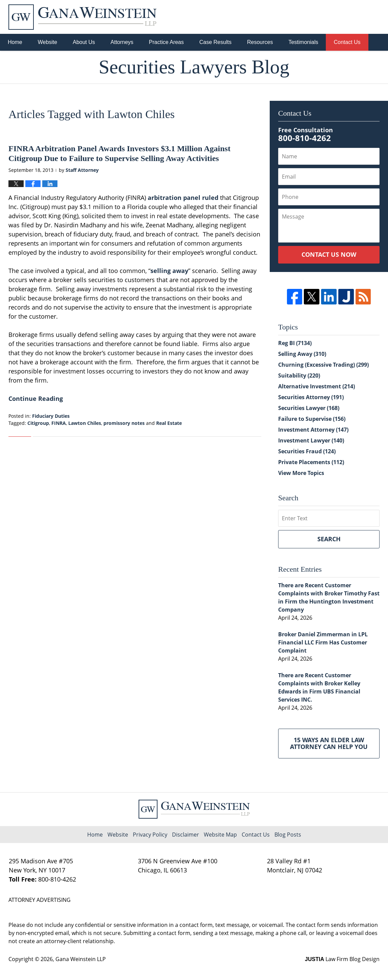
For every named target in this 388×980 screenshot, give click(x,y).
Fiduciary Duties (51, 416)
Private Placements (311, 462)
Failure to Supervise (312, 419)
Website (48, 42)
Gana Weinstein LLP (81, 959)
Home (15, 42)
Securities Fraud (307, 451)
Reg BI (295, 343)
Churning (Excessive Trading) (323, 365)
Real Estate (169, 423)
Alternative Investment (317, 386)
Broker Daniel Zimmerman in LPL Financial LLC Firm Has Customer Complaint (323, 642)
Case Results (215, 42)
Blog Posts (288, 835)
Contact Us (347, 42)
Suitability (299, 375)
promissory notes (124, 423)
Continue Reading (36, 398)
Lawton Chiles (85, 423)
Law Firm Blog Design (342, 959)
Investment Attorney (313, 430)
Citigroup (38, 423)
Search (329, 539)
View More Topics (301, 473)
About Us (84, 42)
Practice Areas (166, 42)
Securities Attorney (311, 397)
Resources (260, 42)
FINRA (59, 423)
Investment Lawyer (311, 440)
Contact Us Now (329, 254)
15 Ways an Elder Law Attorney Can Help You (329, 743)
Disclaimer (186, 835)
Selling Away (302, 354)
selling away (169, 271)
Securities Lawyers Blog (82, 17)
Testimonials (303, 42)
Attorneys (122, 42)
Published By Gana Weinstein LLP (344, 17)
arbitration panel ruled (183, 198)
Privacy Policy (150, 835)
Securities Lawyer (309, 408)
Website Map (220, 835)
